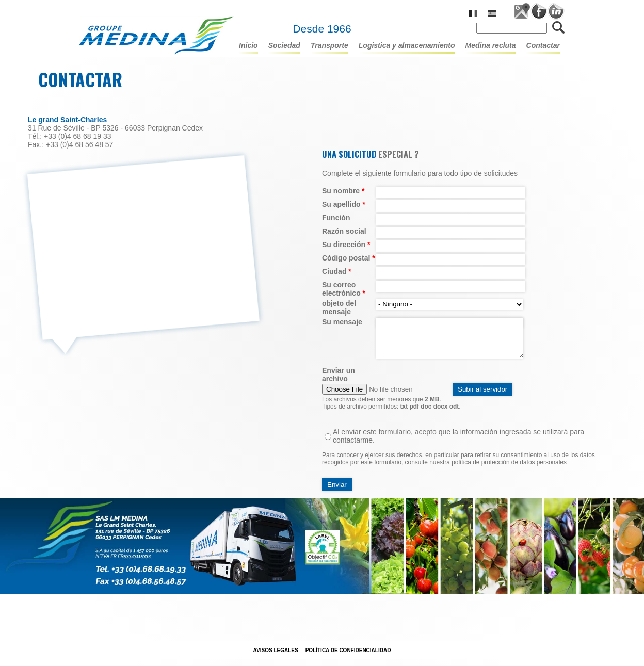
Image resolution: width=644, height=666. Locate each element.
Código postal (349, 258)
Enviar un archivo (339, 375)
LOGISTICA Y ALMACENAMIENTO (407, 45)
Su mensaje (342, 322)
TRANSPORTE (329, 45)
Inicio (248, 45)
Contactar (543, 45)
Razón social (344, 231)
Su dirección (346, 245)
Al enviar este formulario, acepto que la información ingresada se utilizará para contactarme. (458, 436)
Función (336, 218)
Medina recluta (491, 45)
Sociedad (284, 45)
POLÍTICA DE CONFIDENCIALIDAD (348, 650)
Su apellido (344, 204)
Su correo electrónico (344, 289)
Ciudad (337, 271)
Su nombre (343, 191)
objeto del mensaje (339, 307)
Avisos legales (276, 650)
